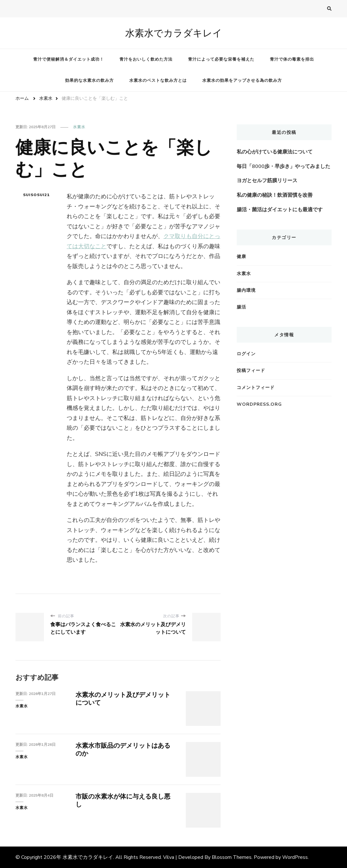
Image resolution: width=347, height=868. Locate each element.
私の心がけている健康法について (275, 152)
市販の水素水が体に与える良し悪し (123, 800)
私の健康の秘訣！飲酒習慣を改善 (275, 195)
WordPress (295, 857)
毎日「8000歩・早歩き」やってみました (283, 166)
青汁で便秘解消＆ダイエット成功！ (69, 59)
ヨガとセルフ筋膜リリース (267, 181)
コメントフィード (256, 388)
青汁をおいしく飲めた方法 (146, 59)
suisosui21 (36, 195)
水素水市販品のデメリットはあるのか (123, 750)
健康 (241, 257)
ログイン (246, 354)
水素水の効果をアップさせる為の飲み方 (242, 81)
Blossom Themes (232, 857)
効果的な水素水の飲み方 (89, 81)
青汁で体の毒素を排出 (292, 59)
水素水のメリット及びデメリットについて (123, 699)
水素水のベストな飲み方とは (158, 81)
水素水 (79, 127)
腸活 (241, 307)
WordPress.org (259, 404)
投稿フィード (251, 371)
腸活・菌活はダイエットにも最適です (280, 210)
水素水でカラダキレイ (174, 33)
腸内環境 (246, 290)
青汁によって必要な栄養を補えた (221, 59)
